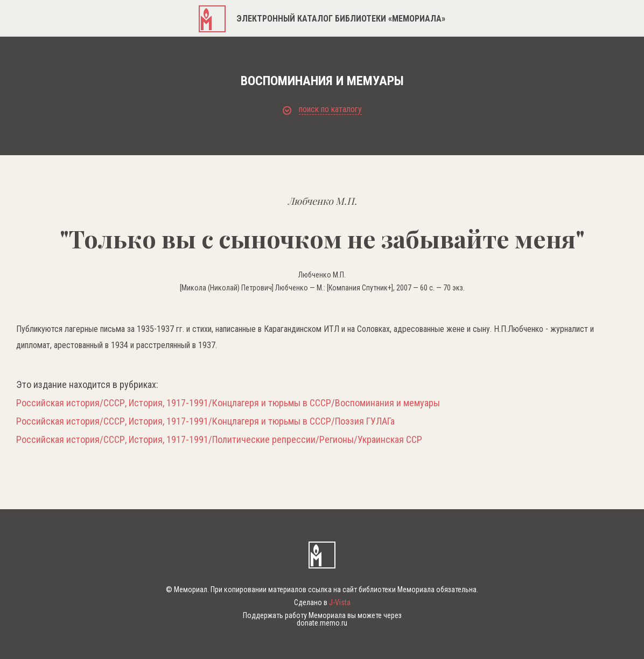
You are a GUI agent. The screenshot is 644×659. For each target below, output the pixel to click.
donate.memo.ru (322, 623)
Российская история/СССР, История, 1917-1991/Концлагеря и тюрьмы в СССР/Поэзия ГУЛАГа (205, 421)
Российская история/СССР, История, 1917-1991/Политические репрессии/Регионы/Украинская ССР (219, 440)
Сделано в (322, 602)
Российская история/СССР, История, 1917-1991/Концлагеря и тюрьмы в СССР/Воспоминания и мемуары (228, 403)
